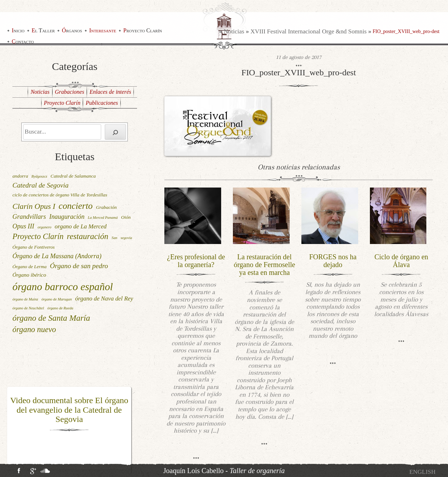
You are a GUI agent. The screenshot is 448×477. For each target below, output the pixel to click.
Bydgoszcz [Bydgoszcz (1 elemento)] (39, 176)
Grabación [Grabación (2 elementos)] (106, 207)
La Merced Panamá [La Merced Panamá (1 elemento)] (103, 218)
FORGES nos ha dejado (333, 261)
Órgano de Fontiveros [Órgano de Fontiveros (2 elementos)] (34, 247)
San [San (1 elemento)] (114, 238)
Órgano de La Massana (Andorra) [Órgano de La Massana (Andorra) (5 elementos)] (57, 256)
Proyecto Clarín (143, 30)
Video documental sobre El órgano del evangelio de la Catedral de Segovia (69, 410)
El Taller (43, 30)
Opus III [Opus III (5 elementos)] (23, 226)
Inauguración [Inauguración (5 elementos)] (67, 217)
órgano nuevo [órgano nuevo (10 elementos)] (34, 329)
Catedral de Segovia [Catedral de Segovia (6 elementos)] (40, 185)
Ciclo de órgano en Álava (401, 261)
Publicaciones (102, 103)
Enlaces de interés (110, 92)
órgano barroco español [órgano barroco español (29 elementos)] (63, 287)
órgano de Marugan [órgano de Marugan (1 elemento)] (57, 299)
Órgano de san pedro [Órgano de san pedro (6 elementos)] (79, 266)
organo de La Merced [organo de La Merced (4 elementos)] (81, 226)
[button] (12, 428)
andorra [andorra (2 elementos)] (20, 176)
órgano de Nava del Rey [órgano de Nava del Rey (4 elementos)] (104, 299)
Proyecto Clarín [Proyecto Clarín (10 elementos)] (38, 236)
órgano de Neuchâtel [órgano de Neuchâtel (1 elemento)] (28, 308)
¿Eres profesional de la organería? (196, 261)
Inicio (18, 30)
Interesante (103, 30)
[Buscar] (116, 132)
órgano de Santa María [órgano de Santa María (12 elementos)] (51, 318)
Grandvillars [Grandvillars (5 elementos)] (29, 217)
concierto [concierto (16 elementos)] (76, 206)
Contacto (23, 41)
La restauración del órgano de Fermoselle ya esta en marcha (264, 265)
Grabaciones (70, 92)
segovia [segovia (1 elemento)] (127, 238)
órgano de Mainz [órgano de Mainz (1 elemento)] (25, 299)
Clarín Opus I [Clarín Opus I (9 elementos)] (34, 206)
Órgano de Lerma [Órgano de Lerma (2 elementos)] (29, 267)
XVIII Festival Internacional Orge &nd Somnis (308, 31)
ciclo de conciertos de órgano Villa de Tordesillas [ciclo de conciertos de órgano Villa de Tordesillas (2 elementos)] (60, 195)
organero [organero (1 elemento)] (45, 227)
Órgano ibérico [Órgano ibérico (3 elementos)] (29, 275)
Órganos (72, 30)
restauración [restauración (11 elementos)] (88, 236)
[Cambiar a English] (422, 472)
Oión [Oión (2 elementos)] (126, 217)
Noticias (234, 31)
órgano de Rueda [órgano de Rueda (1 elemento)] (60, 308)
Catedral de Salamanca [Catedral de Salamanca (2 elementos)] (73, 176)
